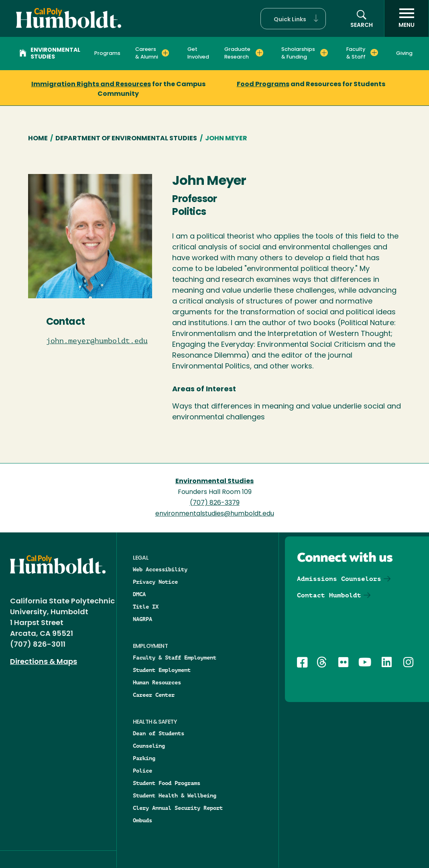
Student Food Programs (167, 783)
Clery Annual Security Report (178, 808)
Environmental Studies (50, 54)
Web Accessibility (160, 569)
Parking (144, 758)
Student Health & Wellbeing (175, 795)
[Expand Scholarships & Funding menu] (324, 53)
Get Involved (198, 53)
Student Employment (162, 670)
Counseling (149, 746)
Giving (404, 54)
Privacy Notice (155, 582)
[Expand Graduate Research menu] (259, 53)
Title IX (146, 607)
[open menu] (407, 18)
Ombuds (142, 820)
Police (142, 771)
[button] (293, 19)
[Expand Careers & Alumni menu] (165, 53)
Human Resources (157, 682)
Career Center (154, 695)
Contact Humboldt (329, 595)
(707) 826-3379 (215, 503)
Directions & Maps (44, 662)
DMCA (139, 594)
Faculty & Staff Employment (175, 658)
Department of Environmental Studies (126, 139)
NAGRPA (142, 619)
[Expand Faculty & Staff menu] (374, 53)
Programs (107, 54)
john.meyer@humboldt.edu (90, 341)
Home (38, 139)
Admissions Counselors (339, 579)
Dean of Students (159, 733)
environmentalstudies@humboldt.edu (215, 514)
